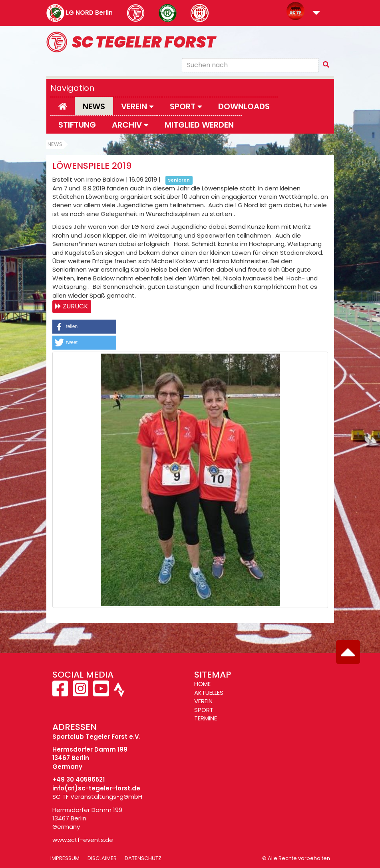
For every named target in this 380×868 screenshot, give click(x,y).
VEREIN (203, 701)
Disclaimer (102, 858)
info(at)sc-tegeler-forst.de (96, 788)
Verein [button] (137, 106)
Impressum (65, 858)
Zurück (75, 306)
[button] (316, 13)
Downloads (244, 106)
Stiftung (77, 125)
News (94, 106)
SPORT (204, 710)
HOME (202, 684)
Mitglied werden (199, 125)
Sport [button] (186, 106)
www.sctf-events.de (83, 840)
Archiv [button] (130, 125)
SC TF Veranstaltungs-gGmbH (97, 797)
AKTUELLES (209, 693)
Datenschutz (143, 858)
